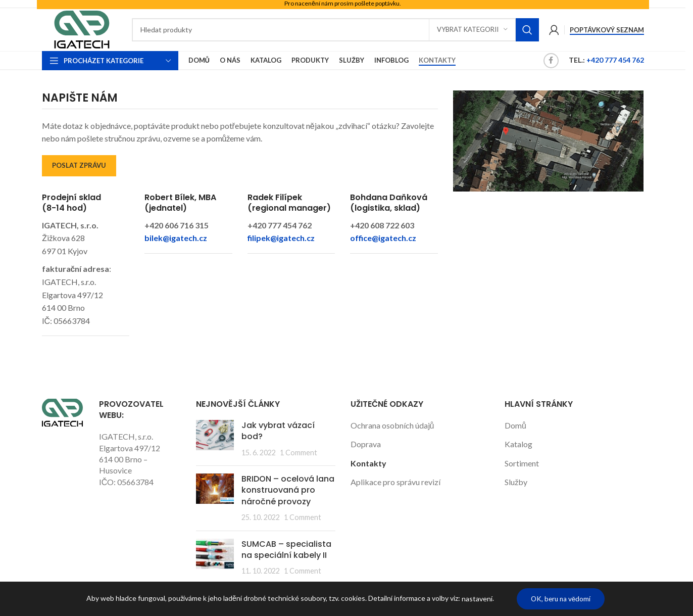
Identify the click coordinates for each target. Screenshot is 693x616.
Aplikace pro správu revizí (395, 482)
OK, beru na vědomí (561, 599)
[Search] (335, 30)
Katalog (518, 444)
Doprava (366, 444)
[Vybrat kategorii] (472, 30)
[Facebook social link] (551, 61)
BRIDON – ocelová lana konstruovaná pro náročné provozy (288, 490)
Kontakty (368, 463)
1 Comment (299, 453)
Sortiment (522, 463)
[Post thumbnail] (215, 439)
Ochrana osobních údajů (392, 425)
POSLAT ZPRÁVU (79, 165)
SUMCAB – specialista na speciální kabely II (286, 550)
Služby (516, 482)
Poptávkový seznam (607, 30)
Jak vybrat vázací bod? (278, 431)
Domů (515, 425)
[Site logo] (82, 29)
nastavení (475, 599)
